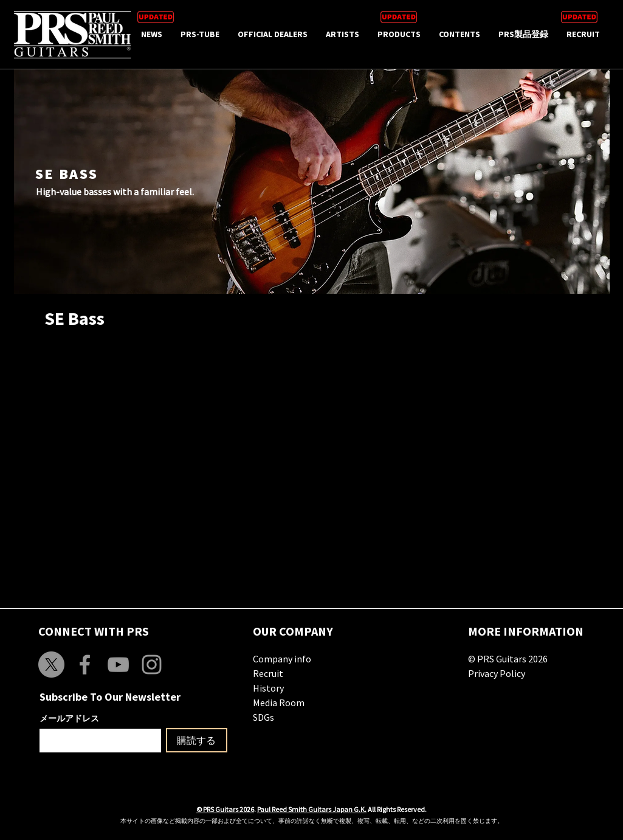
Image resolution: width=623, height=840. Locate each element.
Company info (282, 659)
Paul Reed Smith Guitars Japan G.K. (312, 809)
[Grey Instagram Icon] (152, 665)
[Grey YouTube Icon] (118, 665)
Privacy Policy (497, 673)
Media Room (279, 703)
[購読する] (197, 740)
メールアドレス (69, 718)
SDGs (263, 717)
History (268, 688)
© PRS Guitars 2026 (508, 659)
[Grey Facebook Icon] (85, 665)
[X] (51, 665)
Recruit (268, 673)
